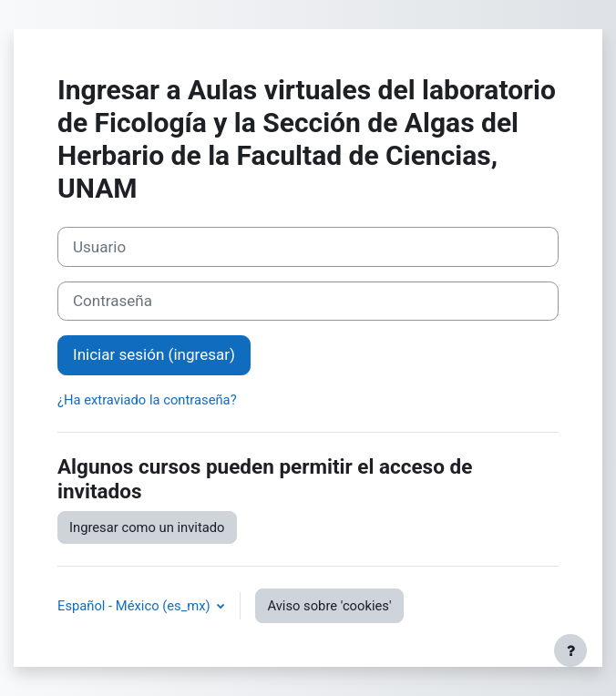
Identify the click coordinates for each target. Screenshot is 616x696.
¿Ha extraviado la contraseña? (147, 400)
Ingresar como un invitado (147, 527)
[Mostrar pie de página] (570, 650)
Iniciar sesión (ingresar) (154, 354)
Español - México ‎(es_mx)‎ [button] (135, 606)
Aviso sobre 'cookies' (329, 606)
